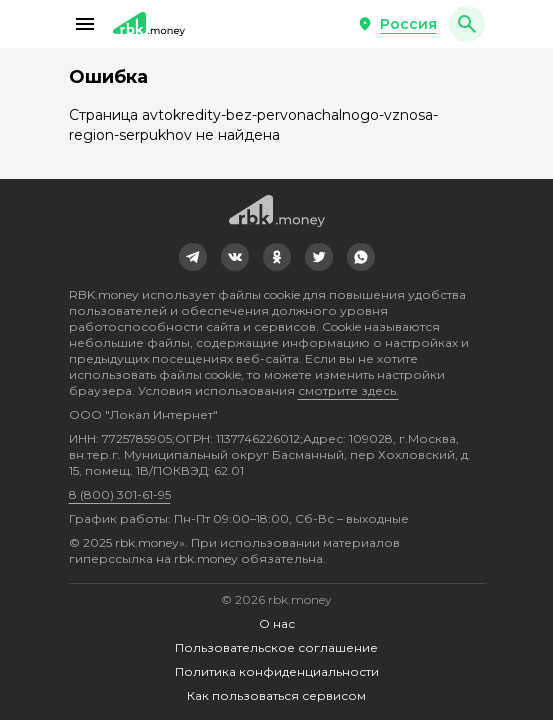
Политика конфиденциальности (277, 671)
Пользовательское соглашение (276, 647)
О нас (277, 623)
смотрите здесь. (348, 390)
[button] (85, 24)
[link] (193, 257)
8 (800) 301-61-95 (120, 494)
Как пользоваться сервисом (276, 695)
